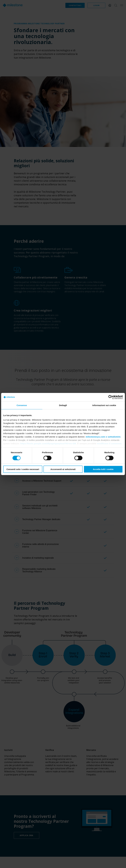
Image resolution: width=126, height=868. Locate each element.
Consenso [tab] (22, 405)
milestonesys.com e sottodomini (103, 437)
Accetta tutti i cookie (103, 469)
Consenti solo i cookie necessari (23, 469)
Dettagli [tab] (63, 405)
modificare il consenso (109, 443)
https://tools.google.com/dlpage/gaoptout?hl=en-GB (48, 443)
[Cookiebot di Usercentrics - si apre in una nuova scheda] (110, 397)
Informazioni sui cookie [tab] (104, 405)
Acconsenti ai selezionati (63, 469)
